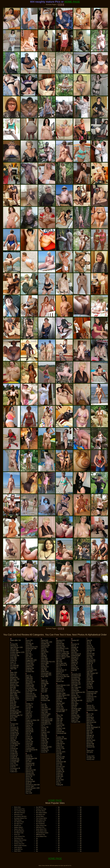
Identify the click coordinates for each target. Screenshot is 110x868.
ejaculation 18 (30, 682)
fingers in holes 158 (32, 720)
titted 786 (90, 678)
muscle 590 (60, 681)
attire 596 (13, 669)
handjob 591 (45, 644)
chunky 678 (14, 735)
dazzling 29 (29, 644)
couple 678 (14, 754)
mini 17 (59, 667)
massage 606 (61, 647)
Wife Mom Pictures (19, 813)
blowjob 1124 (15, 699)
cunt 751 (13, 763)
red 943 (74, 652)
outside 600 (60, 732)
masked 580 (60, 645)
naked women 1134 (63, 685)
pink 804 (59, 754)
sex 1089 (74, 686)
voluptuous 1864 (92, 710)
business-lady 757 (16, 715)
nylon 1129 (60, 708)
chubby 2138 (15, 734)
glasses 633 (30, 773)
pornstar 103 (60, 767)
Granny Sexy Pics (19, 844)
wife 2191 (90, 732)
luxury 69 (44, 752)
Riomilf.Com (18, 825)
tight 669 (90, 672)
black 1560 (14, 696)
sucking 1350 (76, 717)
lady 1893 (44, 707)
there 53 (89, 667)
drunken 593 (30, 672)
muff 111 (59, 680)
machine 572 (60, 640)
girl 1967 (29, 762)
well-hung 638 (91, 722)
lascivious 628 (46, 709)
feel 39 (28, 709)
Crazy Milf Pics (18, 849)
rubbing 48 (75, 669)
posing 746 (60, 770)
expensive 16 (30, 693)
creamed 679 (15, 758)
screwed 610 (76, 677)
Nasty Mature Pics (41, 829)
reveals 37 (75, 657)
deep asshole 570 (32, 647)
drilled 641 (29, 667)
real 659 (74, 649)
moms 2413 (60, 678)
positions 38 (60, 772)
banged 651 (14, 677)
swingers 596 (76, 722)
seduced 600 (76, 681)
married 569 (60, 644)
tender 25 (90, 663)
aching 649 (14, 644)
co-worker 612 (15, 744)
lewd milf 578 (45, 722)
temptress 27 (91, 662)
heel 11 (43, 649)
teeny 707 (90, 658)
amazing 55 (14, 654)
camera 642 (14, 724)
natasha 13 (60, 688)
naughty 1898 (61, 693)
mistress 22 (60, 672)
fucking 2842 (30, 748)
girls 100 (29, 768)
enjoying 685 (30, 685)
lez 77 (43, 726)
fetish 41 (29, 714)
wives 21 (90, 739)
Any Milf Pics (40, 807)
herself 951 (45, 652)
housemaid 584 (46, 673)
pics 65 (59, 750)
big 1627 (13, 689)
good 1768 (29, 780)
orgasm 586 (60, 725)
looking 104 (45, 739)
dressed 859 (30, 665)
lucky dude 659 (46, 747)
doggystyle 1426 (31, 660)
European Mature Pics (20, 818)
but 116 (13, 719)
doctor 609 (29, 658)
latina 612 (44, 711)
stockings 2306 (76, 709)
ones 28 (59, 722)
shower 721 (75, 696)
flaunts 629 (29, 732)
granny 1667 (30, 786)
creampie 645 (15, 760)
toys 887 (89, 685)
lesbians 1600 (46, 714)
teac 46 (89, 652)
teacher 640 (91, 653)
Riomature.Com (19, 838)
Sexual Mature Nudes (42, 833)
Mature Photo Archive (20, 840)
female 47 (29, 712)
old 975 (59, 717)
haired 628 (44, 640)
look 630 (44, 737)
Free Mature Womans (20, 816)
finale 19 (29, 717)
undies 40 (90, 695)
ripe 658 (74, 661)
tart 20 (89, 644)
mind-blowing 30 (62, 665)
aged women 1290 (16, 647)
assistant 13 (14, 667)
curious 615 (14, 765)
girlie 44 (28, 767)
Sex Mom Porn (18, 824)
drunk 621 (29, 670)
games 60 (29, 757)
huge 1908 (44, 677)
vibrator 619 (90, 707)
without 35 (90, 737)
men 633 (59, 660)
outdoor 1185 (61, 728)
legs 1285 (44, 712)
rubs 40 (74, 670)
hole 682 (44, 657)
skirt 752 (74, 702)
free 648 (29, 740)
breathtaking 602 (16, 712)
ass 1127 (13, 664)
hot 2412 (44, 668)
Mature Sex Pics (19, 829)
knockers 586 (45, 700)
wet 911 (89, 724)
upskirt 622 (90, 700)
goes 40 (28, 778)
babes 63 (13, 674)
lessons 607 (45, 716)
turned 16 (90, 688)
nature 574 (60, 692)
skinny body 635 (77, 700)
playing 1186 (60, 757)
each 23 (28, 675)
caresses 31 (14, 727)
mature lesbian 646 (63, 653)
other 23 (59, 727)
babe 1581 (14, 672)
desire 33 (29, 650)
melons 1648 (60, 658)
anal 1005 (13, 657)
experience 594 (31, 695)
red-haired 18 (76, 654)
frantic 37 (29, 737)
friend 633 (29, 743)
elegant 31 (29, 684)
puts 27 (59, 783)
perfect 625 (60, 747)
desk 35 (28, 652)
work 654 (90, 742)
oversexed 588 (61, 733)
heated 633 (45, 647)
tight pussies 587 (92, 673)
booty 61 (13, 704)
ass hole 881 (15, 665)
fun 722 (28, 751)
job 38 (43, 687)
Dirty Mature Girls (41, 820)
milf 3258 (59, 662)
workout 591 (91, 747)
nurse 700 (60, 707)
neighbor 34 (60, 697)
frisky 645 (29, 745)
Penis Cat (17, 835)
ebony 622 (29, 680)
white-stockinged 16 (93, 727)
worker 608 (90, 744)
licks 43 (44, 729)
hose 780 (44, 665)
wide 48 (89, 730)
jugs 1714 (44, 688)
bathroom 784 (15, 679)
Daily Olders (18, 851)
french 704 (29, 742)
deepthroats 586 (31, 649)
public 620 (60, 777)
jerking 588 (45, 684)
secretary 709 (76, 679)
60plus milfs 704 (15, 640)
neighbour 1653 (61, 698)
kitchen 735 (45, 697)
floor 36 (28, 733)
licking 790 (45, 727)
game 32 (29, 755)
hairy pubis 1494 (46, 642)
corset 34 (13, 750)
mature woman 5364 (63, 657)
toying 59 (90, 683)
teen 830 (90, 657)
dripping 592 (30, 668)
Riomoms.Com (18, 814)
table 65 (89, 640)
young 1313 (90, 756)
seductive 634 (76, 684)
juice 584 (44, 690)
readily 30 (75, 647)
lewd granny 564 (47, 719)
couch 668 (14, 752)
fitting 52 (29, 727)
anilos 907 (14, 659)
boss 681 (13, 705)
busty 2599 (14, 717)
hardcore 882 (45, 645)
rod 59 (74, 665)
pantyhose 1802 (61, 739)
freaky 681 (29, 738)
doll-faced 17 (30, 662)
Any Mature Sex (41, 814)
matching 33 (60, 650)
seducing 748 (76, 682)
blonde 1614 (14, 697)
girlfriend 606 (30, 763)
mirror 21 (59, 668)
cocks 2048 (14, 745)
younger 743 (91, 758)
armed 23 (13, 661)
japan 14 (44, 680)
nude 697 (59, 705)
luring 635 (44, 749)
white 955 (90, 726)
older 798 (59, 719)
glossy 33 (29, 777)
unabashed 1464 (92, 692)
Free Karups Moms (41, 818)
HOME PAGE (72, 2)
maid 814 (59, 642)
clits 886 (13, 740)
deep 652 (29, 645)
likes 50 (44, 730)
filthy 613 (29, 715)
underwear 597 (91, 693)
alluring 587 (14, 649)
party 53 (59, 740)
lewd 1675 (44, 717)
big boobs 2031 (15, 692)
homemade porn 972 (48, 662)
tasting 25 (90, 647)
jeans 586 (44, 682)
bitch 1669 (14, 694)
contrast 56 (14, 749)
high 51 (43, 653)
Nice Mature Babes (41, 813)
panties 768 (60, 737)
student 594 (75, 715)
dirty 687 (29, 657)
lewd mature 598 (47, 721)
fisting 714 (29, 725)
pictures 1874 (61, 752)
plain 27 (59, 755)
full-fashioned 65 (31, 750)
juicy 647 (44, 692)
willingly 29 (90, 735)
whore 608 (90, 729)
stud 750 (74, 714)
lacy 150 (44, 706)
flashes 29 (29, 728)
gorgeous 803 (30, 781)
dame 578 (29, 640)
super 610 (75, 720)
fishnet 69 (29, 722)
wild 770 (89, 734)
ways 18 (89, 716)
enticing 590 (30, 687)
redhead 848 (76, 656)
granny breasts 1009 (33, 788)
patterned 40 (60, 744)
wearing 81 (90, 717)
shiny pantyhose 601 (78, 692)
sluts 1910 (75, 704)
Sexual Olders (40, 816)
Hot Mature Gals (19, 833)
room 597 (75, 667)
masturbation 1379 (62, 649)
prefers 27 (60, 773)
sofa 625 (74, 705)
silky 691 (74, 699)
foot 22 (28, 735)
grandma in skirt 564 (33, 785)
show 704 (75, 694)
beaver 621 (14, 684)
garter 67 (29, 760)
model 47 (59, 673)
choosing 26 (14, 732)
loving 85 (44, 745)
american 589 (15, 656)
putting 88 (59, 785)
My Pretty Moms (41, 811)
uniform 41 (90, 698)
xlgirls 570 (90, 751)
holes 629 (44, 658)
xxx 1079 (90, 752)
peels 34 (59, 745)
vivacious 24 (91, 709)
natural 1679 (60, 690)
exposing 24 (30, 700)
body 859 (13, 702)
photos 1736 (60, 749)
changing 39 (14, 729)
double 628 (29, 663)
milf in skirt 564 (61, 663)
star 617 (74, 707)
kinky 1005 (45, 696)
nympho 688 (60, 711)
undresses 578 (91, 697)
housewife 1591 (46, 675)
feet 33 (28, 710)
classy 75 (13, 739)
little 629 (44, 735)
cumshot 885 (15, 762)
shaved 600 (75, 691)
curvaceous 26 (15, 768)
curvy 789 (13, 770)
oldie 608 (59, 720)
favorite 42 (29, 707)
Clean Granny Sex (41, 825)
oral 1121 (59, 723)
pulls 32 (59, 778)
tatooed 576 (91, 649)
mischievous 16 (61, 670)
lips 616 (44, 734)
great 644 (29, 790)
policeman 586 (61, 762)
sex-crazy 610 (76, 687)
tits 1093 (89, 677)
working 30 (90, 745)
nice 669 (59, 702)
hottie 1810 (45, 672)
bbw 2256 (13, 681)
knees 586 (44, 699)
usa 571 (89, 702)
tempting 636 (91, 660)
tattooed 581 (91, 650)
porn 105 (59, 765)
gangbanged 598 (31, 758)
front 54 (28, 746)
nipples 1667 (60, 703)
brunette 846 (14, 714)
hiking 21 (44, 655)
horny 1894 (45, 663)
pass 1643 (60, 742)
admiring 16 (14, 646)
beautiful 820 (14, 682)
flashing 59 (29, 730)
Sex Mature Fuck (19, 822)
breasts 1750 (14, 710)
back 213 (13, 676)
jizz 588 (44, 685)
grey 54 (28, 791)
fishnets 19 (29, 723)
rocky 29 (74, 664)
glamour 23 (29, 772)
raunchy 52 (75, 644)
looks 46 (44, 740)
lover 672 (44, 744)
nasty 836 (59, 687)
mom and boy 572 (62, 675)
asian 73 (13, 662)
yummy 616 (90, 759)
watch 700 (90, 714)
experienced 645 (31, 697)
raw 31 (74, 646)
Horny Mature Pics (41, 836)
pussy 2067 (60, 780)
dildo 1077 (29, 655)
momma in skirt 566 (63, 677)
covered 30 (14, 755)
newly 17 (59, 700)
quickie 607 (75, 640)
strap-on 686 (76, 710)
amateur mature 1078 (17, 652)
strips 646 (75, 712)
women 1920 (91, 740)
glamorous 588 (31, 770)
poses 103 (60, 768)
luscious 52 (45, 750)
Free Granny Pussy (20, 811)
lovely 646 (44, 742)
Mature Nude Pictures (20, 846)
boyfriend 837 (15, 707)
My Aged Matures (19, 831)
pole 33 (59, 760)
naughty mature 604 (63, 695)
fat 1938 (29, 705)
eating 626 (29, 679)
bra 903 (13, 709)
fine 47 (28, 719)
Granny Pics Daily (41, 809)
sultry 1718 (75, 719)
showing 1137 (76, 697)
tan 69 (89, 642)
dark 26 (28, 642)
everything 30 (30, 688)
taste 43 (89, 645)
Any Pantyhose (40, 824)
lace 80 (44, 704)
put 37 (58, 781)
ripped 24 (75, 662)
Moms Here (17, 807)
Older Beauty (18, 820)
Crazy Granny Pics (19, 836)
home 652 (44, 660)
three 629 (90, 668)
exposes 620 (30, 698)
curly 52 (13, 767)
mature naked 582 (62, 655)
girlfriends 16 (30, 765)
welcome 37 (91, 721)
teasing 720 (90, 655)
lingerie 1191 (45, 732)
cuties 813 (14, 772)
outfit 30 (59, 730)
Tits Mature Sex (40, 822)
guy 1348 (29, 793)
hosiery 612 (45, 667)
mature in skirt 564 (62, 652)
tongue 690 (90, 681)
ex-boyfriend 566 (31, 690)
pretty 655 (60, 775)
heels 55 (44, 650)
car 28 (12, 726)
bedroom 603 (15, 686)
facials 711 (29, 704)
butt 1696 (13, 720)
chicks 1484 (14, 730)
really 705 (75, 651)
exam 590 (29, 692)
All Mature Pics (18, 842)
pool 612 (59, 763)
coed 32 (13, 747)
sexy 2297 (75, 689)
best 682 (13, 687)
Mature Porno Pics (19, 809)
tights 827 (90, 675)
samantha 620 (76, 674)
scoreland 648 (76, 676)
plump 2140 (60, 758)
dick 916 (28, 653)
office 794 (60, 715)
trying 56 (90, 686)
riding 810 (75, 659)
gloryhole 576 (30, 775)
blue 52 (13, 700)
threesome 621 (92, 670)
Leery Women (18, 847)
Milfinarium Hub (40, 835)
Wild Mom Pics (40, 827)
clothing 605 (14, 742)
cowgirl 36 (14, 757)
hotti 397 (44, 670)
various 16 (90, 705)
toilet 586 (90, 680)
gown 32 (29, 783)
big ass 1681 (14, 691)
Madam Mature (18, 827)
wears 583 (90, 719)
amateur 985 (14, 651)
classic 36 (14, 737)
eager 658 (29, 677)
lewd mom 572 (46, 724)
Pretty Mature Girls (41, 831)
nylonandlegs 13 (62, 710)
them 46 (89, 665)
